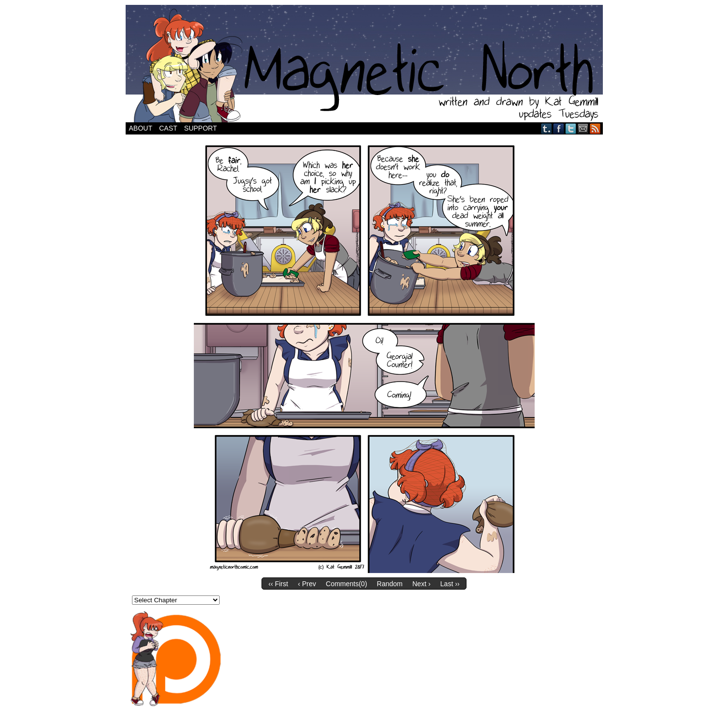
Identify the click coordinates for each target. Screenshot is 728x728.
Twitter (571, 128)
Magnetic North (364, 64)
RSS (595, 128)
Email (583, 128)
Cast (168, 128)
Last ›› (450, 584)
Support (200, 128)
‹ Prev (307, 584)
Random (390, 584)
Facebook (559, 128)
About (141, 128)
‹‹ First (278, 584)
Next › (421, 584)
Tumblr (547, 128)
